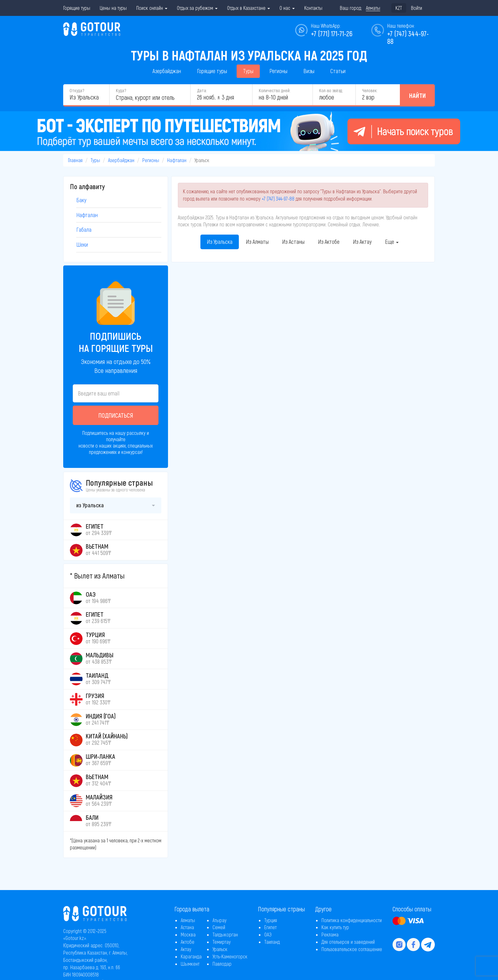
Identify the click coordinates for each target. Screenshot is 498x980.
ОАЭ (268, 934)
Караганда (191, 956)
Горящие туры (77, 8)
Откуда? (77, 90)
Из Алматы (257, 242)
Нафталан (177, 160)
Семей (219, 927)
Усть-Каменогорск (230, 956)
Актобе (188, 942)
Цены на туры (113, 8)
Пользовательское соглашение (352, 949)
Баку (81, 200)
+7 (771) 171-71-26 (332, 33)
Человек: (370, 90)
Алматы (188, 920)
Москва (188, 934)
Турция (271, 920)
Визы (309, 71)
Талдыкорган (225, 934)
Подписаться (116, 415)
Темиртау (222, 942)
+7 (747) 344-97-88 (278, 199)
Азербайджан (167, 71)
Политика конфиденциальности (352, 920)
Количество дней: (275, 90)
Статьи (338, 71)
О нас (287, 8)
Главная (75, 160)
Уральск (220, 949)
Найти (417, 95)
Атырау (219, 920)
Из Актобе (329, 242)
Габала (84, 230)
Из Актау (362, 242)
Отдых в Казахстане (249, 8)
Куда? (121, 90)
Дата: (202, 90)
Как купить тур (335, 927)
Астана (187, 927)
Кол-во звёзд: (331, 90)
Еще (392, 242)
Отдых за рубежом (197, 8)
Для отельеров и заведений (348, 942)
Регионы (278, 71)
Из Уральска (220, 242)
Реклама (330, 934)
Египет (270, 927)
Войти (417, 8)
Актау (186, 949)
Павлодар (222, 964)
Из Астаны (293, 242)
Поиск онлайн (152, 8)
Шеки (82, 244)
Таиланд (272, 942)
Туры (248, 71)
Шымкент (190, 964)
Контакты (313, 8)
